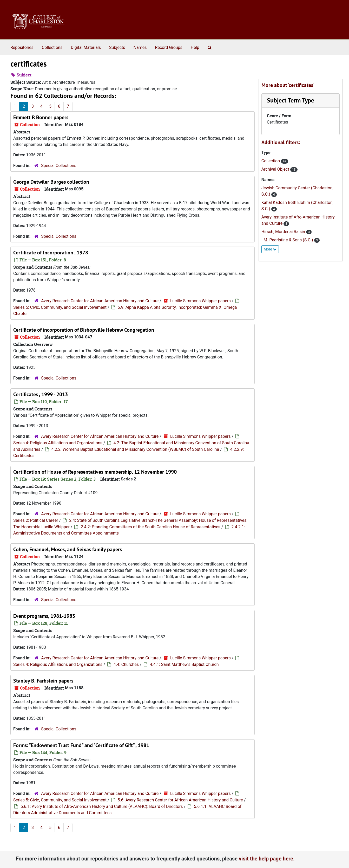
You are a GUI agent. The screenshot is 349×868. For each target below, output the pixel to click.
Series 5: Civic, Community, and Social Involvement (60, 307)
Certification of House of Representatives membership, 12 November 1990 (95, 472)
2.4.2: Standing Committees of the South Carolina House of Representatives (150, 527)
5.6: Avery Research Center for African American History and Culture (180, 800)
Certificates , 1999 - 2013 (41, 394)
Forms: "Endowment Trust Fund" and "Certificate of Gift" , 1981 (81, 745)
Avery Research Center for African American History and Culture (100, 301)
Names (140, 47)
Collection (271, 161)
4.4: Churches (126, 664)
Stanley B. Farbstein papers (43, 681)
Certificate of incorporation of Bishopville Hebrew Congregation (84, 330)
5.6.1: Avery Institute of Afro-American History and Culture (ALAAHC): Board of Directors (102, 806)
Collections (52, 47)
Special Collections (59, 166)
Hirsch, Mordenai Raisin (284, 232)
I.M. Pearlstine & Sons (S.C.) (288, 240)
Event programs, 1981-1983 (44, 616)
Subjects (117, 47)
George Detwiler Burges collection (51, 182)
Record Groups (169, 47)
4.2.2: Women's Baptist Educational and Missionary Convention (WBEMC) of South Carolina (135, 449)
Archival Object (276, 169)
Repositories (22, 47)
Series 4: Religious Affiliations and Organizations (58, 443)
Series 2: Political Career (36, 520)
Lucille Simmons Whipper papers (200, 301)
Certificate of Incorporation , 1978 (51, 253)
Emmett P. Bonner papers (41, 117)
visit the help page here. (267, 859)
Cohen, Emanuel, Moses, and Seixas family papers (68, 549)
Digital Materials (86, 47)
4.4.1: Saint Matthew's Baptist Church (184, 664)
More (270, 249)
